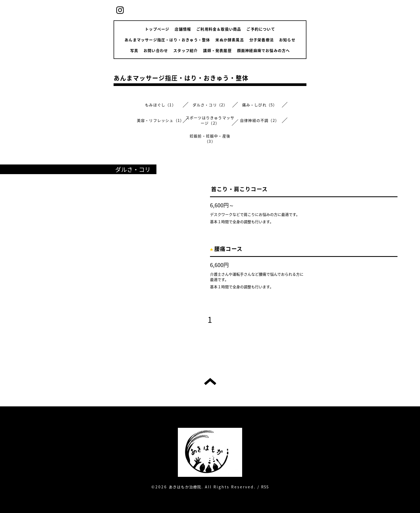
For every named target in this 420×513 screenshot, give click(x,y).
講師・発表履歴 (217, 50)
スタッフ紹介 (185, 50)
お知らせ (287, 40)
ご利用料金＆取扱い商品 (219, 29)
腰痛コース (228, 249)
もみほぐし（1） (160, 105)
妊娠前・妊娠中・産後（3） (210, 138)
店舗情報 (183, 29)
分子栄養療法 (262, 40)
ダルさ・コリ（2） (210, 105)
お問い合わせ (156, 50)
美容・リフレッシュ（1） (160, 120)
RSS (265, 487)
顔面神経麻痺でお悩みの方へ (264, 50)
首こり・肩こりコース (239, 189)
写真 (134, 50)
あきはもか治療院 (185, 487)
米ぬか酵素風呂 (230, 40)
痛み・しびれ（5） (260, 105)
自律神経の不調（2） (260, 120)
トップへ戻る (210, 381)
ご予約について (261, 29)
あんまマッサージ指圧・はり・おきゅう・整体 (167, 40)
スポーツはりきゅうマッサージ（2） (210, 120)
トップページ (157, 29)
